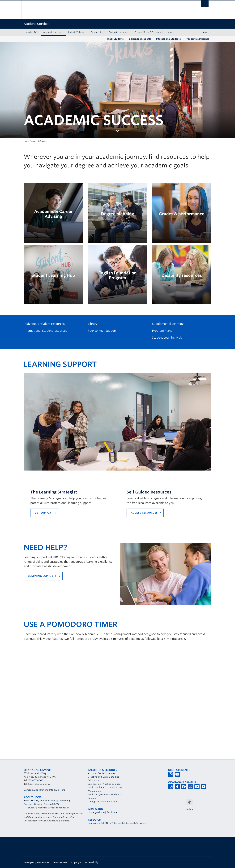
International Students (168, 39)
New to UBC (31, 32)
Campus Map (31, 790)
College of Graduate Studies (103, 802)
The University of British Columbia (31, 10)
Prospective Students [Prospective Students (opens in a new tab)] (197, 39)
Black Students (115, 39)
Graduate (112, 812)
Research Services (136, 823)
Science (92, 798)
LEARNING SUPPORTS (42, 576)
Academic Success (52, 32)
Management (95, 791)
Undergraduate (96, 812)
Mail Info (60, 790)
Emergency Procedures (37, 862)
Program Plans (162, 331)
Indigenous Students (140, 39)
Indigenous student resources (44, 324)
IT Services (30, 808)
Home (26, 141)
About (171, 32)
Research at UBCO (98, 823)
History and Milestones (44, 801)
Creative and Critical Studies (103, 777)
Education (93, 780)
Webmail (42, 808)
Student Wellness (76, 32)
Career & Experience (118, 32)
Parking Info (47, 790)
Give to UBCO (51, 804)
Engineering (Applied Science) (105, 784)
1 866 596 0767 (42, 784)
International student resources (45, 331)
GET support (44, 513)
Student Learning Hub (167, 338)
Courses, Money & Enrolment (148, 32)
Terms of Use (60, 862)
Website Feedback (59, 808)
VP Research (117, 823)
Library (93, 324)
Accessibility (92, 862)
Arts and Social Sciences (101, 773)
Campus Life (96, 32)
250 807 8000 (35, 780)
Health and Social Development (105, 787)
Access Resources (144, 513)
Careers (28, 804)
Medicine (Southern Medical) (104, 794)
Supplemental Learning (168, 324)
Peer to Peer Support (102, 331)
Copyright (76, 862)
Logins (204, 32)
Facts (26, 801)
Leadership (65, 801)
